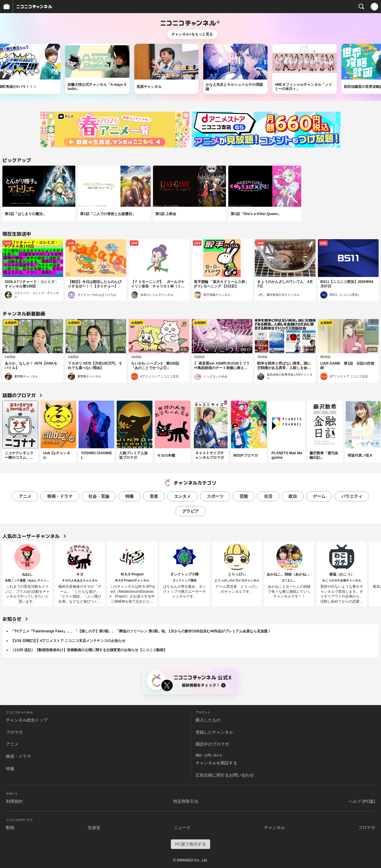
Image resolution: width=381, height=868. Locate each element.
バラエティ (352, 496)
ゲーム (319, 496)
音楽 (154, 496)
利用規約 (14, 801)
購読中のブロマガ (212, 744)
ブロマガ (14, 732)
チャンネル (274, 827)
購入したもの (208, 720)
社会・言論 (99, 496)
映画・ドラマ (60, 496)
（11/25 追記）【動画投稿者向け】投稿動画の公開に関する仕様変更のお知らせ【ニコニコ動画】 (89, 650)
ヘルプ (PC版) (362, 801)
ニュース (182, 827)
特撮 (129, 496)
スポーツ (215, 496)
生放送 (94, 827)
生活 (268, 496)
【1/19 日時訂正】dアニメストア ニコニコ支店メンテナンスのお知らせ (68, 641)
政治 (293, 496)
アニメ (25, 496)
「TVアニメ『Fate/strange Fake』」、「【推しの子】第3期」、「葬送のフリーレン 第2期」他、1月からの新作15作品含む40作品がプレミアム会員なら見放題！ (141, 631)
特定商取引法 (186, 801)
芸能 (244, 496)
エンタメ (182, 496)
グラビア (190, 511)
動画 (10, 827)
